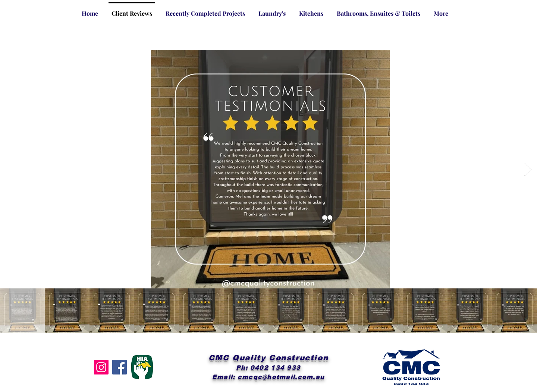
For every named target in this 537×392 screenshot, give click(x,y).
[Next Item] (528, 169)
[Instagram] (101, 367)
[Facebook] (120, 367)
